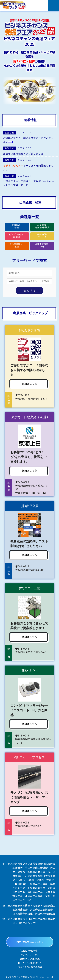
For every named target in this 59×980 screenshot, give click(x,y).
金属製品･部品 (17, 226)
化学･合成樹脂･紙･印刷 (17, 236)
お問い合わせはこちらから (30, 942)
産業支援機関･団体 (42, 245)
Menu (53, 6)
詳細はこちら (29, 384)
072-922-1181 (33, 963)
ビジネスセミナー (13, 166)
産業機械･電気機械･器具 (42, 226)
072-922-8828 (33, 967)
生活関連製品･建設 (17, 245)
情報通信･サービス (42, 236)
